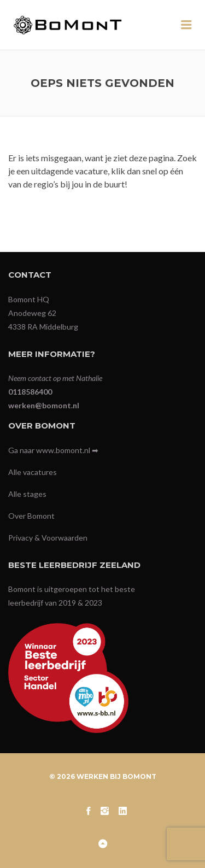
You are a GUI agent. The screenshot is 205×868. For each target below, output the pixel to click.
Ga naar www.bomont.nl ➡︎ (53, 450)
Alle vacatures (33, 472)
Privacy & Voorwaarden (48, 538)
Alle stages (27, 494)
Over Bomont (31, 516)
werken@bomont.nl (44, 405)
